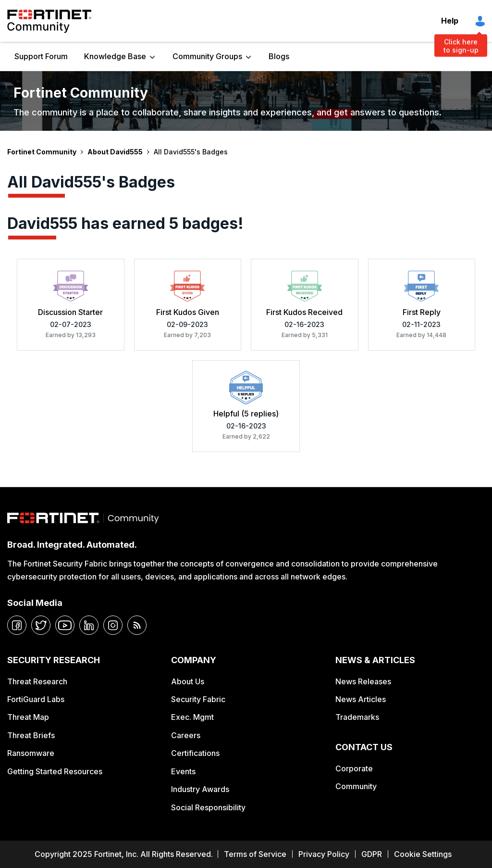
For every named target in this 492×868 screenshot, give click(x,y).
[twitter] (41, 625)
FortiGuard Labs (36, 699)
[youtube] (65, 625)
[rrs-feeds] (137, 625)
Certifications (195, 753)
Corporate (354, 768)
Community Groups (207, 56)
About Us (188, 681)
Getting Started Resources (55, 771)
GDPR (372, 854)
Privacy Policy (324, 854)
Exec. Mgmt (192, 717)
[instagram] (113, 625)
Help (450, 21)
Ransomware (31, 753)
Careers (186, 735)
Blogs (279, 56)
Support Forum (41, 56)
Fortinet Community (49, 21)
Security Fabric (198, 699)
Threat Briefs (31, 735)
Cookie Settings (423, 854)
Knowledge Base (115, 56)
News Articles (361, 699)
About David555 (115, 152)
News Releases (363, 681)
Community (356, 786)
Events (183, 771)
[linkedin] (89, 625)
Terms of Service (255, 854)
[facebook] (17, 625)
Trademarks (357, 717)
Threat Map (28, 717)
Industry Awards (200, 789)
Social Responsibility (208, 807)
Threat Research (37, 681)
